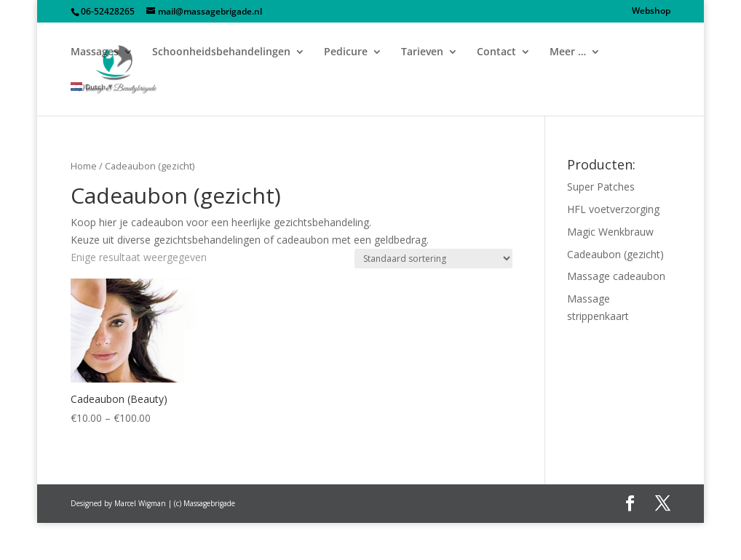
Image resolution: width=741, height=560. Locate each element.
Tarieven (422, 52)
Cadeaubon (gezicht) (615, 254)
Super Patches (601, 187)
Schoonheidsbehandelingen (221, 52)
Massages (95, 52)
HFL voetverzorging (613, 209)
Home (84, 166)
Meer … (568, 52)
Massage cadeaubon (616, 276)
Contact (496, 52)
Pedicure (346, 52)
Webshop (651, 12)
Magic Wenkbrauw (610, 232)
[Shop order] (433, 259)
